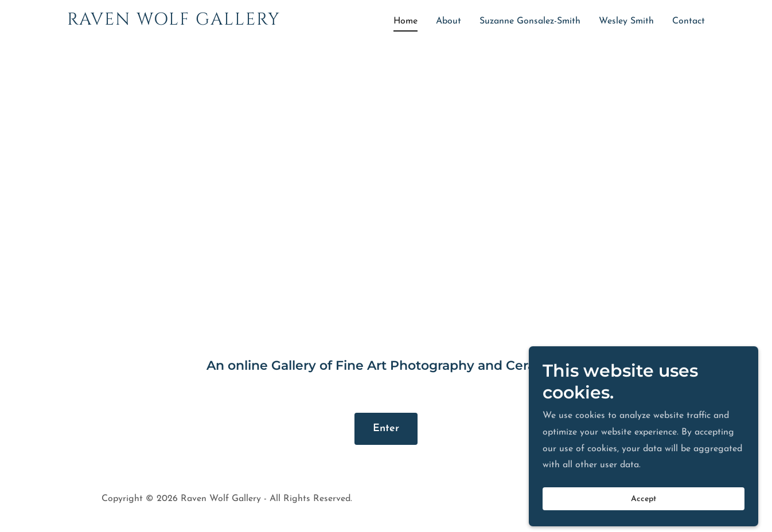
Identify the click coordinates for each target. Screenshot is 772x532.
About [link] (449, 21)
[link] (179, 22)
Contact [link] (689, 21)
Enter (386, 429)
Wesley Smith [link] (626, 21)
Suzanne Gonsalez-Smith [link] (530, 21)
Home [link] (406, 21)
